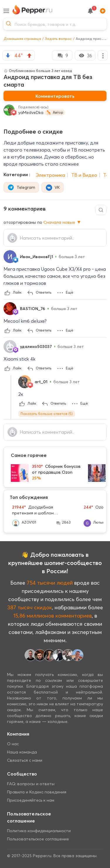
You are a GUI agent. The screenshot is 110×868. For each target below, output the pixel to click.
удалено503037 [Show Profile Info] (36, 346)
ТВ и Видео (84, 175)
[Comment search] (101, 210)
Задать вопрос (58, 39)
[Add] (101, 11)
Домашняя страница (22, 39)
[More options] (103, 55)
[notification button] (90, 11)
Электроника (50, 175)
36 (85, 55)
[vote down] (8, 55)
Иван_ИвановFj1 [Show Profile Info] (37, 257)
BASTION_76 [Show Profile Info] (33, 309)
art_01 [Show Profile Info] (41, 382)
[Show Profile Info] (10, 257)
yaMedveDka (31, 112)
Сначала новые (62, 222)
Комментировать (55, 96)
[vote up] (29, 55)
